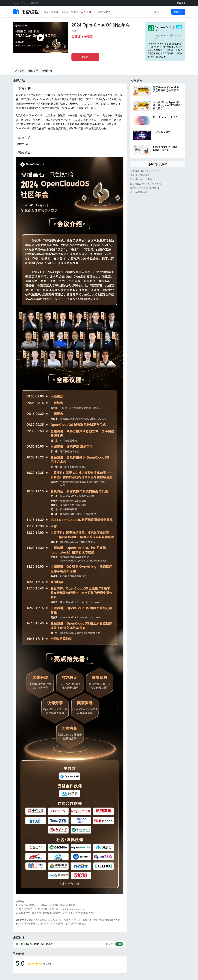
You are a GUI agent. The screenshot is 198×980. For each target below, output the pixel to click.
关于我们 (135, 171)
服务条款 (145, 171)
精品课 (55, 12)
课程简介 (20, 71)
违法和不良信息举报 (140, 175)
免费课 (75, 12)
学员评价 (47, 71)
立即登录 (181, 3)
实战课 (65, 12)
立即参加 (85, 57)
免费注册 (178, 12)
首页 (46, 12)
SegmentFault (20, 3)
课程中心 (34, 3)
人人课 (86, 12)
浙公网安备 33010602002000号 (146, 184)
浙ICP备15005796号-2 (141, 179)
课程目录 (33, 71)
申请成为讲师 (158, 164)
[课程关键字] (124, 12)
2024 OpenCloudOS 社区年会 (101, 25)
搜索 (157, 12)
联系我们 (155, 171)
